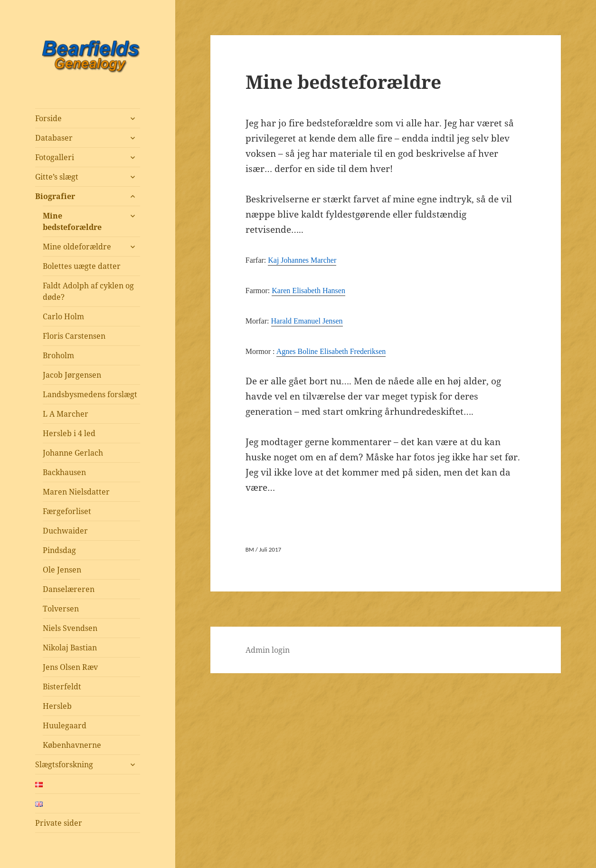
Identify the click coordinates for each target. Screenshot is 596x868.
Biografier (55, 196)
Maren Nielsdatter (76, 492)
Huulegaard (65, 725)
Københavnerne (72, 745)
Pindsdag (59, 550)
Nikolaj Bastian (70, 648)
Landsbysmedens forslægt (90, 394)
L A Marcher (66, 414)
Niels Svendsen (70, 628)
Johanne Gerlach (73, 453)
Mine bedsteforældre (72, 221)
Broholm (58, 355)
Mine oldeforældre (77, 247)
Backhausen (64, 472)
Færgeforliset (67, 511)
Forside (48, 118)
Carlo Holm (63, 316)
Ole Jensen (62, 570)
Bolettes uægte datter (82, 266)
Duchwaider (65, 531)
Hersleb (57, 706)
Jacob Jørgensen (72, 375)
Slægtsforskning (64, 764)
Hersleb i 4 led (69, 433)
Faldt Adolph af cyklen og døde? (88, 291)
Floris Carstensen (74, 336)
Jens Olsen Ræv (70, 667)
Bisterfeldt (62, 687)
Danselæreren (69, 589)
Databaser (54, 138)
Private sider (59, 823)
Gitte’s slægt (57, 177)
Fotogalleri (55, 157)
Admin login (268, 650)
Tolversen (61, 609)
